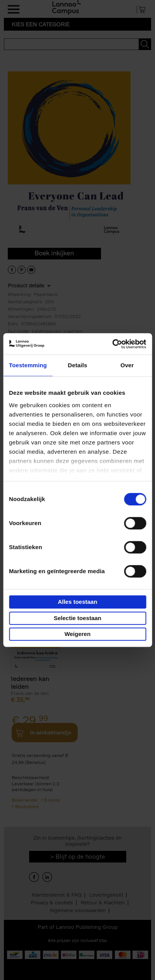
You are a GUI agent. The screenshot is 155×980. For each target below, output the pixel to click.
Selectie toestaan (77, 618)
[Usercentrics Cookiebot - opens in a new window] (112, 344)
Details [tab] (78, 365)
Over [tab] (127, 365)
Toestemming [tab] (28, 365)
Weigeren (77, 634)
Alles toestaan (78, 602)
